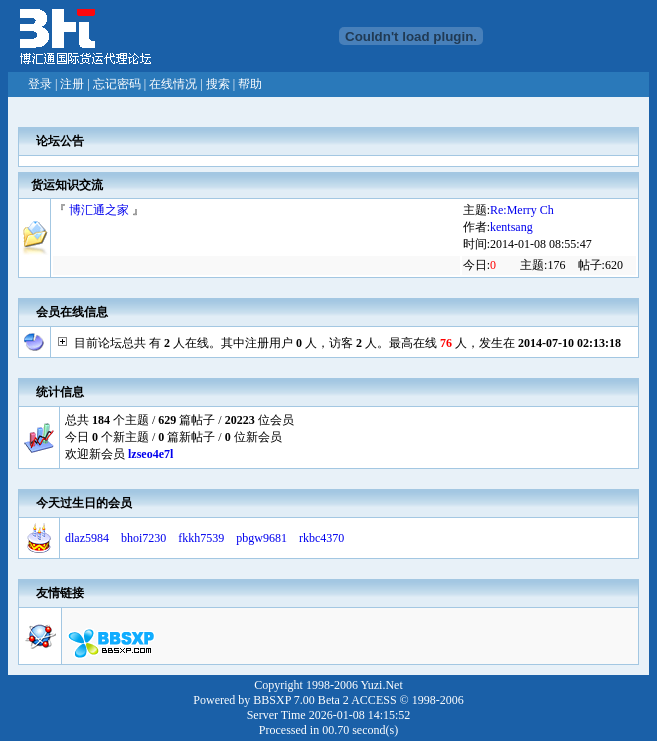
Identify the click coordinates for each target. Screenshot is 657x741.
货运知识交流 (67, 185)
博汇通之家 (99, 210)
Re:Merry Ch (522, 210)
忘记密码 (117, 84)
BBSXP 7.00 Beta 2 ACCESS (324, 700)
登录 (40, 84)
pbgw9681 (261, 538)
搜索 (218, 84)
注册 (72, 84)
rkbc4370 (321, 538)
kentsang (511, 227)
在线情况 (173, 84)
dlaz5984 (87, 538)
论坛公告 (60, 141)
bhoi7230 (143, 538)
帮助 (250, 84)
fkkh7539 (201, 538)
